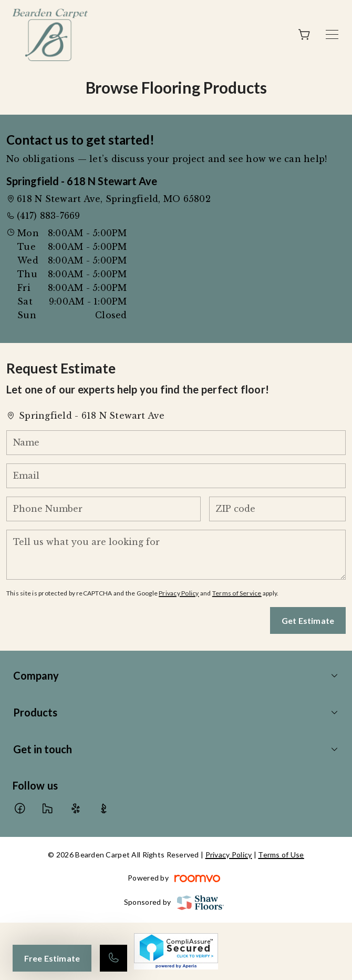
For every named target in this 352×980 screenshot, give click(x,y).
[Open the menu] (332, 34)
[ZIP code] (277, 509)
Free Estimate (52, 958)
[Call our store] (113, 958)
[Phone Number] (103, 509)
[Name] (176, 443)
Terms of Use (281, 855)
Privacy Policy (179, 593)
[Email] (176, 476)
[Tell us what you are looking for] (176, 555)
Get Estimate (308, 620)
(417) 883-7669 (48, 216)
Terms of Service (237, 593)
